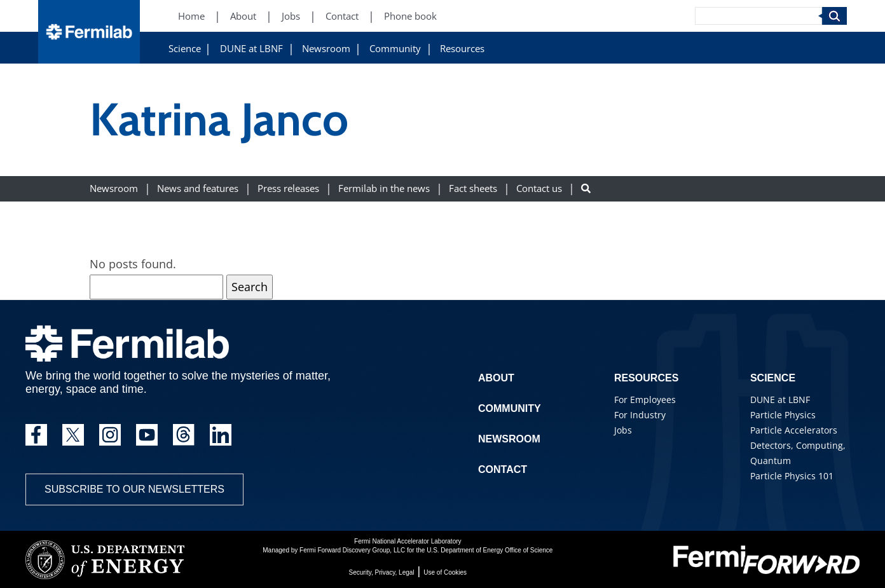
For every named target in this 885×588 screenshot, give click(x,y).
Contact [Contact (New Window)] (342, 16)
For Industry (640, 415)
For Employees (645, 400)
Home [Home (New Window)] (191, 16)
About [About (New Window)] (243, 16)
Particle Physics (783, 415)
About (496, 378)
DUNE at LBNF (251, 49)
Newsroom (326, 49)
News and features (198, 188)
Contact (503, 469)
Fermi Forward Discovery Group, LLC (352, 550)
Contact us (539, 188)
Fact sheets (473, 188)
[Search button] (586, 188)
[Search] (758, 16)
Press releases (288, 188)
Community (395, 49)
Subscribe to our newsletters (134, 489)
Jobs (623, 430)
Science (185, 49)
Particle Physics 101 (792, 476)
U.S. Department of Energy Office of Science (490, 550)
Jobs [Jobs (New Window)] (291, 16)
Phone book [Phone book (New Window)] (410, 16)
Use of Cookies (445, 572)
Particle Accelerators (794, 430)
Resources (462, 49)
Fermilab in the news (384, 188)
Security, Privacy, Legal (382, 572)
